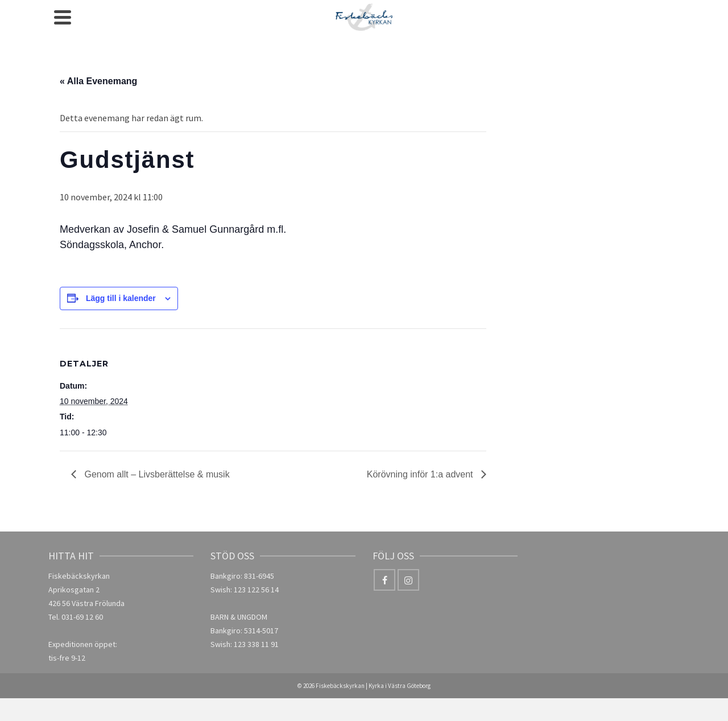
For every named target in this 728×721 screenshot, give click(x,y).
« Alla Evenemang (98, 81)
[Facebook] (384, 580)
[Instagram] (408, 580)
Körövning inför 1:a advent (421, 474)
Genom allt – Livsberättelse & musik (156, 474)
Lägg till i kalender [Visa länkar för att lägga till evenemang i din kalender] (121, 298)
